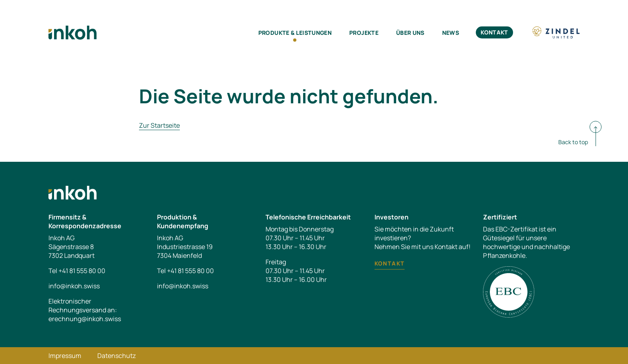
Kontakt (494, 32)
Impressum (65, 356)
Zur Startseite (159, 125)
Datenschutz (117, 356)
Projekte (364, 33)
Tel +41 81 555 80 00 (77, 271)
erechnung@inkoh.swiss (85, 319)
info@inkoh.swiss (74, 286)
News (451, 33)
